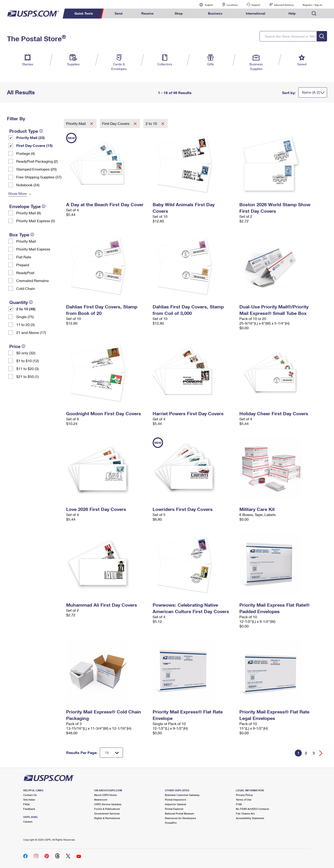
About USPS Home (105, 795)
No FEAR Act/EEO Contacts (252, 809)
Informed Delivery (284, 5)
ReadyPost (25, 273)
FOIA (239, 804)
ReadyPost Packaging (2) (37, 161)
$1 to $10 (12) (27, 361)
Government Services (107, 813)
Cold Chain (26, 288)
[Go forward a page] (321, 753)
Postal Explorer (174, 809)
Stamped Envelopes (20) (36, 169)
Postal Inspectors (175, 800)
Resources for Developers (180, 818)
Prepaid (23, 265)
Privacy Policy (244, 795)
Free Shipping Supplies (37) (39, 177)
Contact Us (30, 795)
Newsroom (101, 800)
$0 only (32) (26, 353)
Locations (232, 5)
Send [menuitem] (119, 13)
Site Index (29, 800)
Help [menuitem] (292, 13)
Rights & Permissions (107, 818)
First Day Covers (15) (34, 145)
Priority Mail (26, 241)
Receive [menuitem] (147, 13)
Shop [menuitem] (179, 13)
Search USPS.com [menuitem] (314, 14)
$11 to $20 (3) (27, 369)
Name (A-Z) (311, 92)
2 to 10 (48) (26, 309)
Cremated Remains (32, 280)
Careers (28, 822)
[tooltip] (41, 131)
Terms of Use (244, 800)
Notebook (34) (28, 185)
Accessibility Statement (250, 818)
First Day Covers (116, 123)
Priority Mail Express (33, 249)
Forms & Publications (107, 809)
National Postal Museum (180, 813)
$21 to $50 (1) (27, 376)
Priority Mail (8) (29, 213)
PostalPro (171, 823)
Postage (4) (26, 153)
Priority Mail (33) (31, 138)
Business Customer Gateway (182, 795)
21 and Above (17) (31, 332)
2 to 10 (152, 123)
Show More (18, 193)
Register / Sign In (312, 5)
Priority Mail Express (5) (36, 221)
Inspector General (175, 804)
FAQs (26, 804)
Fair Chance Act (245, 813)
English (204, 5)
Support (256, 5)
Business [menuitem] (215, 13)
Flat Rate (24, 257)
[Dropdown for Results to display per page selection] (111, 753)
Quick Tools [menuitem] (84, 13)
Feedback (29, 809)
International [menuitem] (256, 13)
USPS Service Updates (108, 804)
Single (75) (25, 317)
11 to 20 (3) (25, 325)
